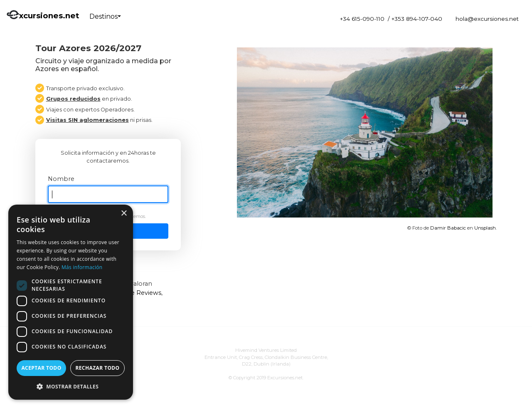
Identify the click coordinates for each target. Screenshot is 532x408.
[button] (71, 386)
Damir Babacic (448, 228)
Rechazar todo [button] (97, 368)
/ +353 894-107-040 (415, 19)
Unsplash (485, 228)
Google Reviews (137, 293)
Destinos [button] (103, 16)
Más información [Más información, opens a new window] (82, 267)
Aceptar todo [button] (41, 368)
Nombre (61, 179)
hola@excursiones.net (487, 19)
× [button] (124, 214)
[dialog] (71, 302)
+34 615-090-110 (362, 19)
